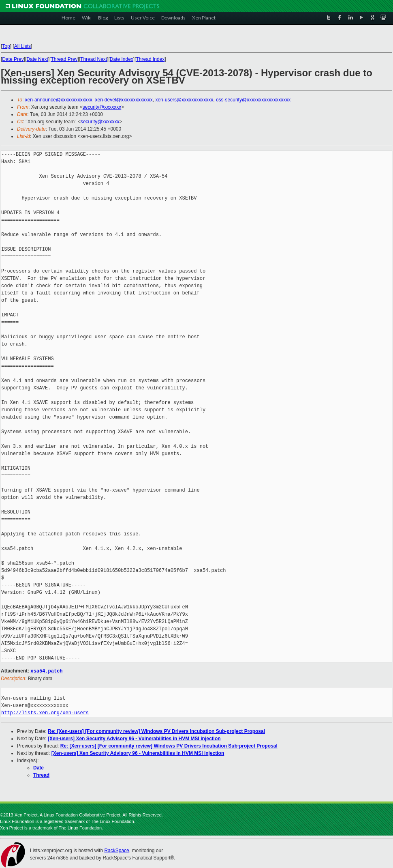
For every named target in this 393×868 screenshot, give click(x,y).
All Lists (22, 46)
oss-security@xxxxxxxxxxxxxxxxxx (253, 100)
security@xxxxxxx (102, 107)
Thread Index (151, 59)
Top (6, 46)
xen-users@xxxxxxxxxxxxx (184, 100)
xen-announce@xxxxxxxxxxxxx (59, 100)
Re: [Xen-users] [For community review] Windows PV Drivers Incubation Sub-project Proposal (156, 731)
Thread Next (94, 59)
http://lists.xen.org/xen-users (45, 712)
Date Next (37, 59)
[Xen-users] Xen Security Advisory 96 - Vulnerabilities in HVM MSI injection (134, 738)
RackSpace (116, 850)
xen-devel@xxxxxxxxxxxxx (124, 100)
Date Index (122, 59)
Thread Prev (64, 59)
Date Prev (13, 59)
